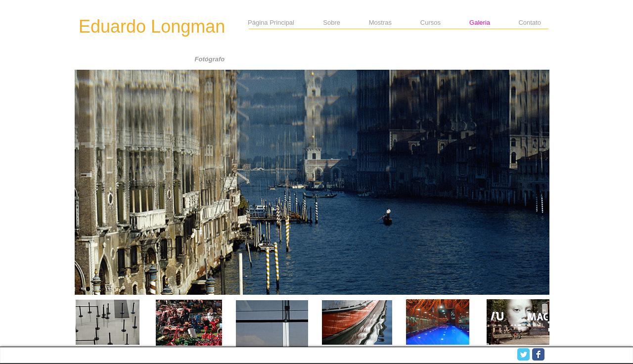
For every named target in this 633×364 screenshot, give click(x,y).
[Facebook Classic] (538, 354)
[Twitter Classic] (523, 354)
